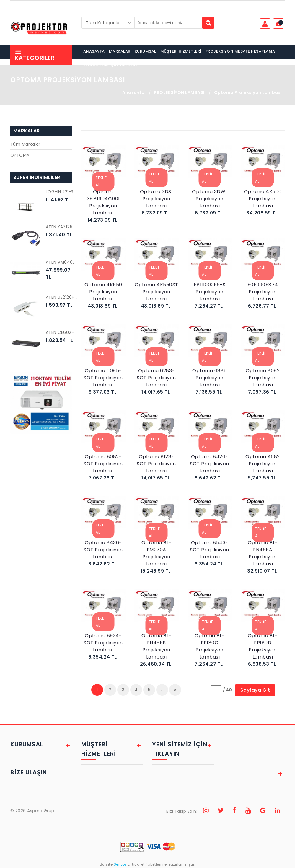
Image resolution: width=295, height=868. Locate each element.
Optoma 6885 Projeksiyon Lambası (210, 378)
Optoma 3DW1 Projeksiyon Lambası (210, 199)
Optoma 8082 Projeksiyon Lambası (263, 378)
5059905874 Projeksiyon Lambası (263, 292)
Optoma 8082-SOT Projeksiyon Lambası (103, 464)
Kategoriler (35, 55)
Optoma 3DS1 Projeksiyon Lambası (157, 199)
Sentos (120, 864)
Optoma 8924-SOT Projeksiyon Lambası (103, 643)
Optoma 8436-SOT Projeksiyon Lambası (103, 550)
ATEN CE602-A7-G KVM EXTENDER (62, 332)
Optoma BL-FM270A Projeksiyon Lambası (157, 553)
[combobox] (108, 23)
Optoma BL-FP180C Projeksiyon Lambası (210, 646)
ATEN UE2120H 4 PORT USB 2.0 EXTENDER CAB (62, 297)
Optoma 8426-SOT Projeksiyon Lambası (210, 464)
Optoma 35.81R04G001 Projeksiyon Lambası (103, 202)
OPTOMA (20, 155)
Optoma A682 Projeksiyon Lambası (263, 464)
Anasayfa (133, 92)
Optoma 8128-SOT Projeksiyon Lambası (156, 464)
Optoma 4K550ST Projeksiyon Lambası (157, 292)
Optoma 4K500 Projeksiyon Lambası (263, 199)
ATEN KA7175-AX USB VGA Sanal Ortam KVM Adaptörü (62, 227)
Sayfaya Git (255, 690)
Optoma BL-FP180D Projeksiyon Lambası (263, 646)
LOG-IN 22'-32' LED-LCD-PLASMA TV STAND (62, 192)
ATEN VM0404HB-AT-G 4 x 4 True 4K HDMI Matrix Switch (62, 262)
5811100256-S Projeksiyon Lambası (210, 292)
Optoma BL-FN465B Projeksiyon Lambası (157, 646)
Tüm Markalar (25, 144)
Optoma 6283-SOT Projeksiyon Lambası (156, 378)
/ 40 (228, 690)
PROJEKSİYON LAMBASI (179, 92)
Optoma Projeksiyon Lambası (248, 92)
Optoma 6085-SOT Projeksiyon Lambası (103, 378)
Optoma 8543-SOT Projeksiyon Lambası (210, 550)
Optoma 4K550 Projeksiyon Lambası (103, 292)
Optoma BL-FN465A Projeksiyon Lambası (263, 553)
